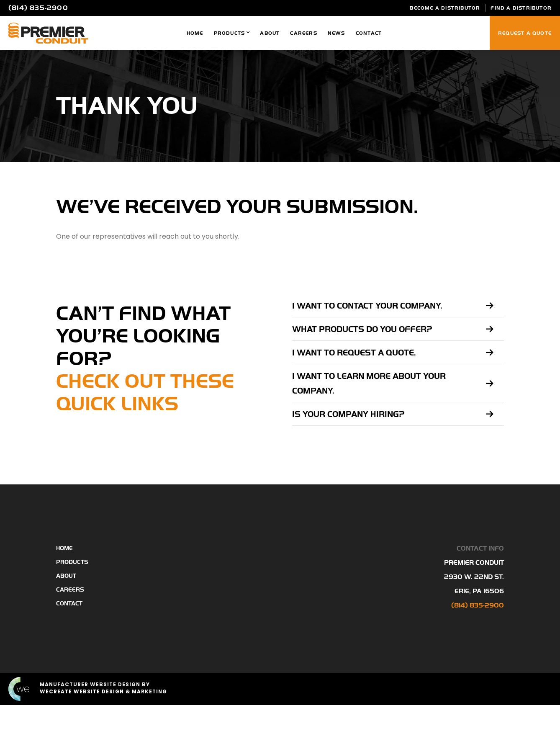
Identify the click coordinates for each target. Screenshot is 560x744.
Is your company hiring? (348, 414)
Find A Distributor (521, 8)
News (337, 33)
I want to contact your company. (367, 306)
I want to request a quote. (354, 353)
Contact (369, 33)
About (270, 33)
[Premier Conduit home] (48, 33)
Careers (303, 33)
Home (195, 33)
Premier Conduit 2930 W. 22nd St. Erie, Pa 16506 (474, 577)
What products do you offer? (362, 329)
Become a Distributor (445, 8)
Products (230, 33)
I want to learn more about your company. (369, 384)
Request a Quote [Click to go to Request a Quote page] (525, 33)
